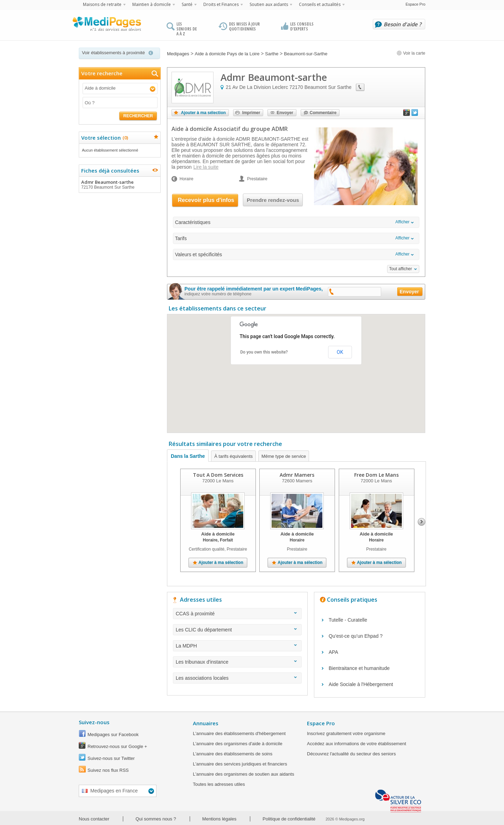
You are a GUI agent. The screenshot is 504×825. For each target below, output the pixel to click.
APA (333, 652)
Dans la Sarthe (188, 456)
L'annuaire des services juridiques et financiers (240, 764)
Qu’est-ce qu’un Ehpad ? (356, 636)
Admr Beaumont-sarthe (119, 184)
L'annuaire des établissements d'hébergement (239, 733)
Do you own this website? (264, 352)
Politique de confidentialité (289, 819)
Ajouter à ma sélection (203, 113)
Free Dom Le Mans (376, 475)
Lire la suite (206, 167)
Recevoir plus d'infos (206, 200)
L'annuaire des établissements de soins (233, 754)
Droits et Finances (221, 4)
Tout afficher (401, 269)
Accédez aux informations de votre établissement (356, 744)
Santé (187, 4)
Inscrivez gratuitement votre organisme (346, 733)
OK (340, 352)
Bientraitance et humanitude (359, 668)
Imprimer (251, 113)
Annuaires (206, 723)
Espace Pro (416, 4)
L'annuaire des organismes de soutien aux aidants (243, 774)
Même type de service (284, 456)
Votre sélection (104, 138)
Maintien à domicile (152, 4)
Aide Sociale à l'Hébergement (361, 684)
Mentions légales (219, 819)
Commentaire (323, 113)
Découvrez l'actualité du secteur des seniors (351, 754)
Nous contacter (94, 819)
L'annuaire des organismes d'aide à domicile (238, 744)
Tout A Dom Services (218, 475)
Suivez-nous (94, 722)
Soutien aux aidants (269, 4)
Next (422, 522)
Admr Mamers (297, 475)
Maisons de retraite (102, 4)
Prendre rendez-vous (273, 200)
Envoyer (285, 113)
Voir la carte (411, 53)
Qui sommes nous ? (156, 819)
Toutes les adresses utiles (219, 784)
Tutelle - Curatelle (348, 620)
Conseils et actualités (320, 4)
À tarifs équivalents (233, 456)
